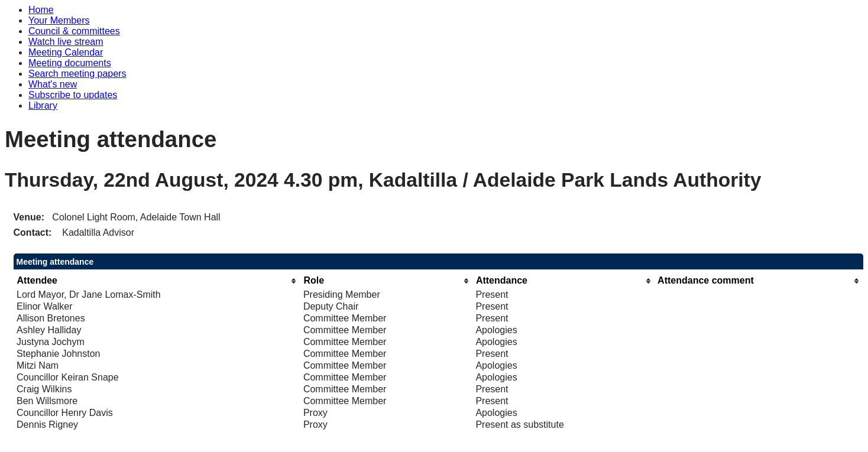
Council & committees (74, 31)
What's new (53, 84)
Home (41, 10)
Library (43, 105)
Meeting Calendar (66, 52)
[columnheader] (157, 281)
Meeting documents (70, 63)
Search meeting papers (77, 74)
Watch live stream (66, 42)
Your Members (59, 20)
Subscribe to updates (73, 95)
